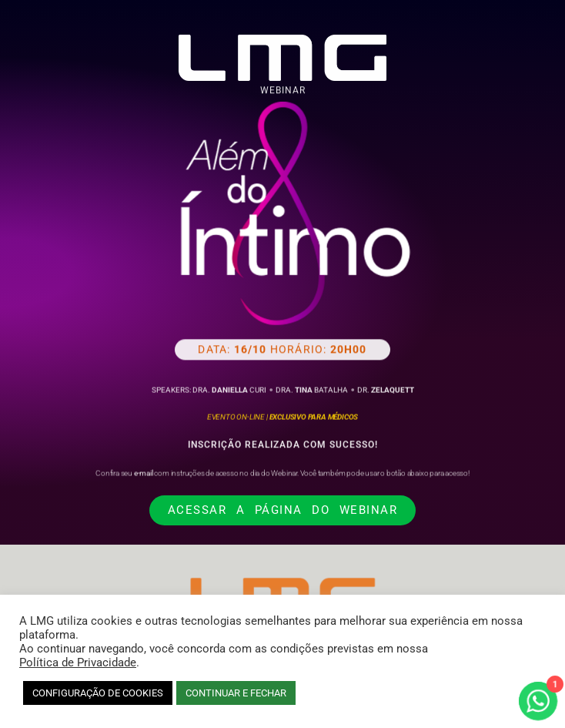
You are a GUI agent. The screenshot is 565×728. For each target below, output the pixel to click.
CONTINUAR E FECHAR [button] (236, 693)
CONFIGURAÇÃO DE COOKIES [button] (98, 693)
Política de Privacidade (78, 663)
